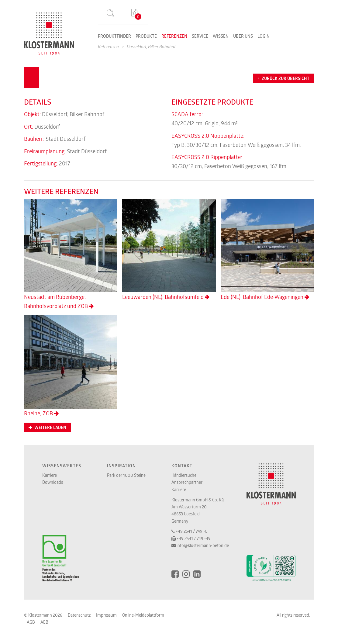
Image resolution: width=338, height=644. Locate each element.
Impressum (106, 615)
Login (264, 36)
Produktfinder (114, 36)
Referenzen (174, 36)
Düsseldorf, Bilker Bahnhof (151, 47)
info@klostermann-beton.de (203, 545)
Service (200, 36)
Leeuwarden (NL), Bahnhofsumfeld (169, 250)
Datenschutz (79, 615)
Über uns (243, 36)
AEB (44, 622)
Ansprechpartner (187, 482)
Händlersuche (184, 475)
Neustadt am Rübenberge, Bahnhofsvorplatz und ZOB (71, 254)
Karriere (50, 475)
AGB (31, 622)
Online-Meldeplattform (143, 615)
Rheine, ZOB (71, 366)
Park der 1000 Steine (126, 475)
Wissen (221, 36)
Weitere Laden (47, 428)
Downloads (53, 482)
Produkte (146, 36)
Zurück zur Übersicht (284, 78)
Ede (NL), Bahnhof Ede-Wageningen (267, 250)
